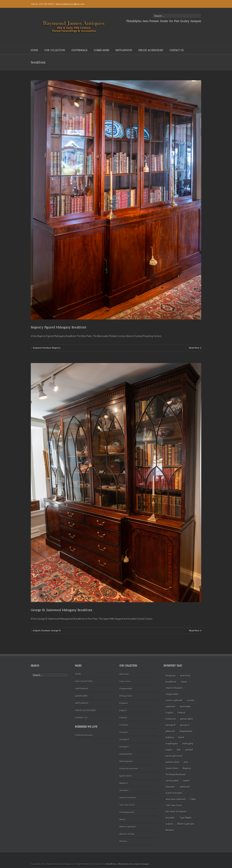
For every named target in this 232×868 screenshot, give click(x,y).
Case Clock (125, 681)
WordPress (111, 864)
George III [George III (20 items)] (171, 725)
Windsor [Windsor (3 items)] (170, 830)
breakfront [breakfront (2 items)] (171, 682)
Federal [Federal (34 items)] (181, 713)
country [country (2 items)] (191, 700)
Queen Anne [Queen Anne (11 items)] (172, 768)
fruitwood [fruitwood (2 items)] (171, 719)
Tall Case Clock (127, 805)
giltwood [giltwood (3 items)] (170, 731)
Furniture (47, 348)
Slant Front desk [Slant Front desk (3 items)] (174, 793)
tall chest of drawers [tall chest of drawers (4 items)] (176, 812)
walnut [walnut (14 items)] (169, 824)
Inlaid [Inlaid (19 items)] (181, 737)
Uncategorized (127, 812)
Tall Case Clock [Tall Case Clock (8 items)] (174, 805)
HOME (34, 50)
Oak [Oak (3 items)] (179, 750)
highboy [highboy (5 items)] (170, 737)
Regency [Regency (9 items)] (187, 768)
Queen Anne (126, 776)
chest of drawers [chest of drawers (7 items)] (174, 688)
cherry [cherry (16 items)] (184, 682)
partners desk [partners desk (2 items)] (172, 762)
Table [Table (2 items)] (193, 799)
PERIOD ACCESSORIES (151, 50)
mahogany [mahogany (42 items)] (188, 744)
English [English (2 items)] (169, 713)
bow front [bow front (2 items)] (185, 676)
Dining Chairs (126, 696)
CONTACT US (176, 50)
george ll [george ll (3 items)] (185, 725)
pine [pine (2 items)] (186, 762)
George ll (124, 747)
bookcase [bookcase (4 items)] (171, 676)
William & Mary (127, 834)
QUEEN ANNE (101, 50)
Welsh (122, 819)
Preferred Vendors (84, 735)
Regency (56, 348)
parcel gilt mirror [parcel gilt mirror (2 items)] (174, 756)
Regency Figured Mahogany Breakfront (59, 327)
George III (56, 630)
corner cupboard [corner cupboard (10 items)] (174, 700)
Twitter (190, 3)
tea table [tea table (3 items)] (170, 818)
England (37, 348)
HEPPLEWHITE (124, 50)
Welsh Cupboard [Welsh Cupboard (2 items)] (186, 824)
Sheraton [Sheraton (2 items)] (170, 787)
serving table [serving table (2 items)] (172, 781)
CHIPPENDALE (79, 50)
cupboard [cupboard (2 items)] (170, 707)
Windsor (123, 841)
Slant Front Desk (128, 798)
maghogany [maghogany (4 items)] (172, 744)
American (124, 674)
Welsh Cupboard (128, 827)
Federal (123, 718)
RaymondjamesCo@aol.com (70, 4)
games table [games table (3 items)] (187, 719)
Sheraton (124, 790)
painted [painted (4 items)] (189, 750)
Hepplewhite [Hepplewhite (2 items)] (186, 731)
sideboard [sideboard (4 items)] (185, 787)
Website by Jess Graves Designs (134, 864)
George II (124, 732)
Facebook (196, 4)
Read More (194, 348)
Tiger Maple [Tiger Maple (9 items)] (185, 818)
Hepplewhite (126, 754)
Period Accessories (129, 769)
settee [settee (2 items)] (186, 781)
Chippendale (126, 689)
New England (126, 761)
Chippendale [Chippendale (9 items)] (172, 694)
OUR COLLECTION (55, 50)
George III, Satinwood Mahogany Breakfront (62, 610)
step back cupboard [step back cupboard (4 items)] (176, 799)
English (37, 630)
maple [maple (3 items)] (169, 750)
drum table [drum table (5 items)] (185, 707)
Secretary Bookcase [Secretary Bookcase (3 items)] (176, 775)
